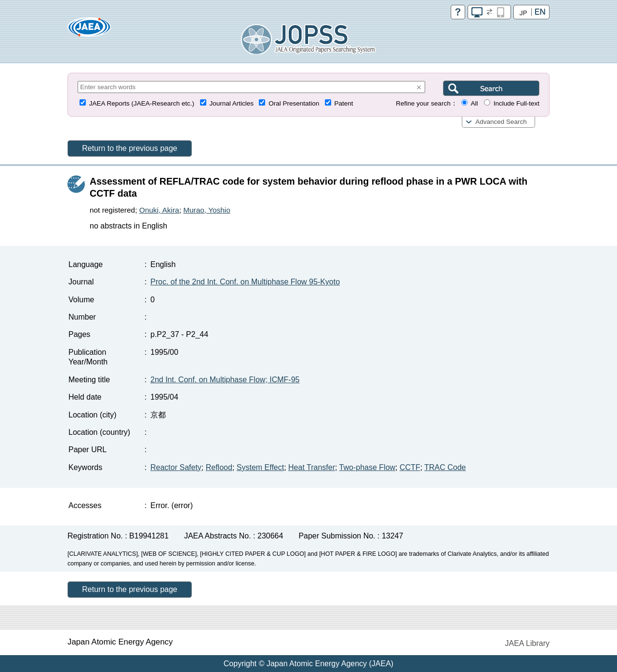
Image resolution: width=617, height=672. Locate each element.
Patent (344, 103)
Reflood (219, 467)
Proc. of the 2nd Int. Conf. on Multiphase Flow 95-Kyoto (245, 282)
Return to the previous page (129, 148)
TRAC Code (445, 467)
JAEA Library (527, 643)
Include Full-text (516, 103)
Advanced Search (501, 122)
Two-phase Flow (368, 467)
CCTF (410, 467)
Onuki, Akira (159, 210)
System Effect (260, 467)
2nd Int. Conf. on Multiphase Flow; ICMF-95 (225, 380)
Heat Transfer (312, 467)
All (474, 103)
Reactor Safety (176, 467)
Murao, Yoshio (207, 210)
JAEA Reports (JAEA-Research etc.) (142, 103)
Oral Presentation (294, 103)
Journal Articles (231, 103)
